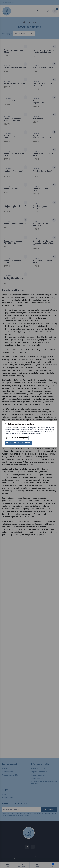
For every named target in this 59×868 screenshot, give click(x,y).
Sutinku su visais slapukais (18, 443)
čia (41, 434)
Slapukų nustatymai (17, 438)
